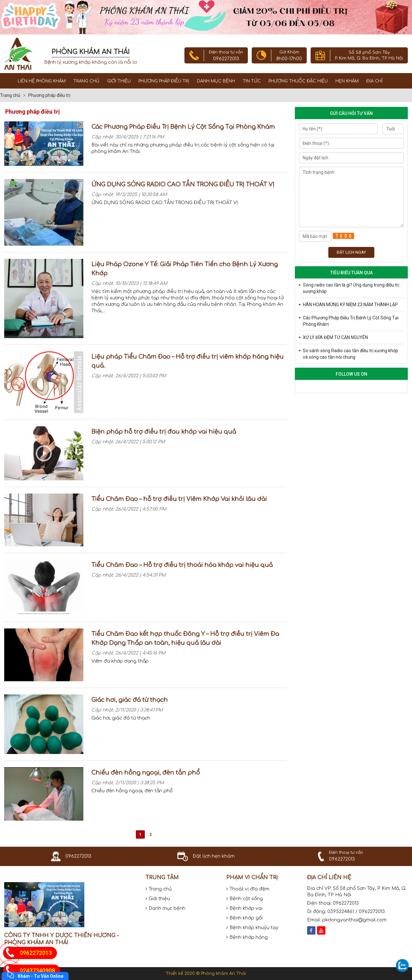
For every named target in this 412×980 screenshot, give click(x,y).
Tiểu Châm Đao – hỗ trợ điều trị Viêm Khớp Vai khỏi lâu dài (179, 499)
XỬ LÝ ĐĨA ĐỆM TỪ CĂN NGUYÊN (335, 337)
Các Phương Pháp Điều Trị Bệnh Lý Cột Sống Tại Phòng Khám (183, 127)
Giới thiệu (119, 81)
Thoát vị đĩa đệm (248, 889)
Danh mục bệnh (216, 81)
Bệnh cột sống (245, 899)
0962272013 (226, 59)
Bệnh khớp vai (244, 908)
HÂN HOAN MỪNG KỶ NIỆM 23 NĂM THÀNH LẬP (350, 305)
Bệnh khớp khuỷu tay (252, 928)
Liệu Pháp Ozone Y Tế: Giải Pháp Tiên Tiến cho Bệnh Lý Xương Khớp (185, 269)
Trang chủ (86, 81)
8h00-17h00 (289, 59)
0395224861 (341, 912)
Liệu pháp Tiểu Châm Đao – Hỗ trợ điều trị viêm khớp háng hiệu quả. (187, 361)
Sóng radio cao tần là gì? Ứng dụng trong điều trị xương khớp (351, 288)
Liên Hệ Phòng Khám (42, 81)
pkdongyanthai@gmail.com (354, 920)
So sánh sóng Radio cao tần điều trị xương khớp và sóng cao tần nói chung (351, 354)
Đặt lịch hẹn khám (214, 856)
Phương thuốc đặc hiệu (298, 81)
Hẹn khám (347, 81)
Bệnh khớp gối (244, 918)
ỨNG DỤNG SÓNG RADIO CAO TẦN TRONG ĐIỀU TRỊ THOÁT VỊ (183, 184)
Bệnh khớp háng (247, 937)
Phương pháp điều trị (164, 81)
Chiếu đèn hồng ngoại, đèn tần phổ (146, 773)
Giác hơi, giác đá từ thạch (130, 700)
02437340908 (37, 971)
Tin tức (252, 81)
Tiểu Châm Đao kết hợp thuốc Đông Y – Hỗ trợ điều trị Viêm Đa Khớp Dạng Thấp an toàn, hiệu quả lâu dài (185, 638)
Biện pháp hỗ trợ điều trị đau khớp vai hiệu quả (164, 432)
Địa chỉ (375, 81)
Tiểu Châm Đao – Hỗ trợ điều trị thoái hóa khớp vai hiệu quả (182, 565)
